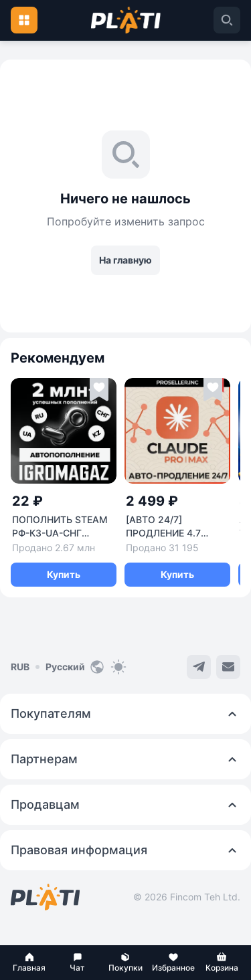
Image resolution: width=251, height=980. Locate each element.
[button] (29, 963)
